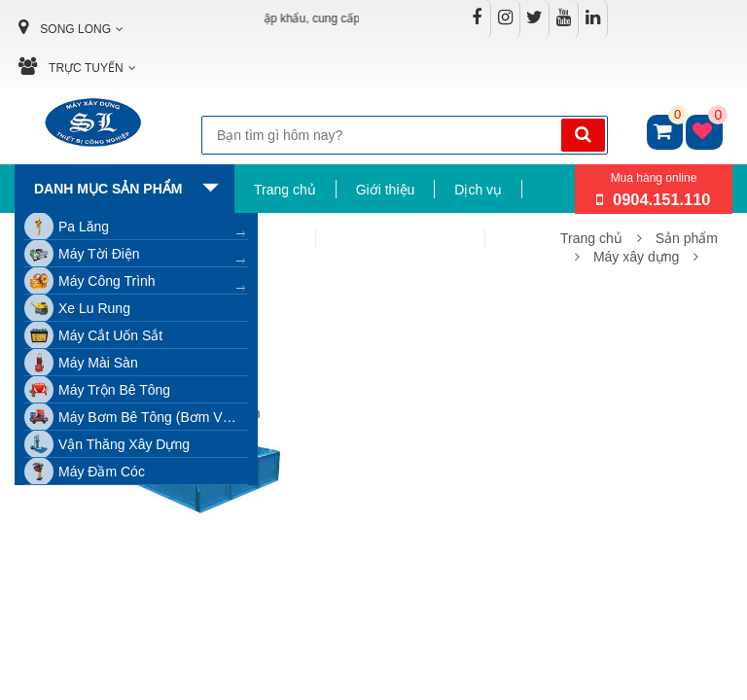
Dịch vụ (478, 190)
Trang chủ (285, 190)
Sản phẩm (687, 238)
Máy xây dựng (636, 257)
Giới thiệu (386, 190)
